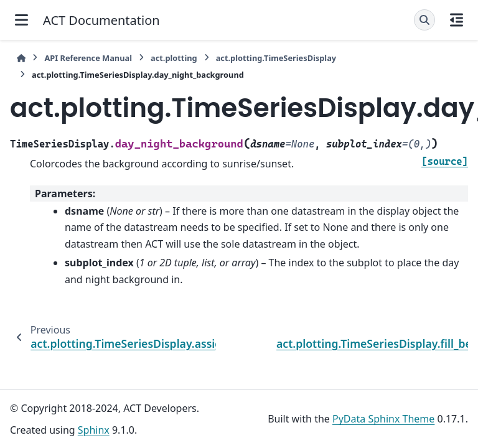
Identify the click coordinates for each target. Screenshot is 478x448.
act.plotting (174, 58)
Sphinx (94, 430)
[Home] (21, 58)
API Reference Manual (88, 58)
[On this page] (457, 20)
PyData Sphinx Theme (383, 419)
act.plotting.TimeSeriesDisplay (276, 58)
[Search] (424, 20)
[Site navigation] (21, 20)
